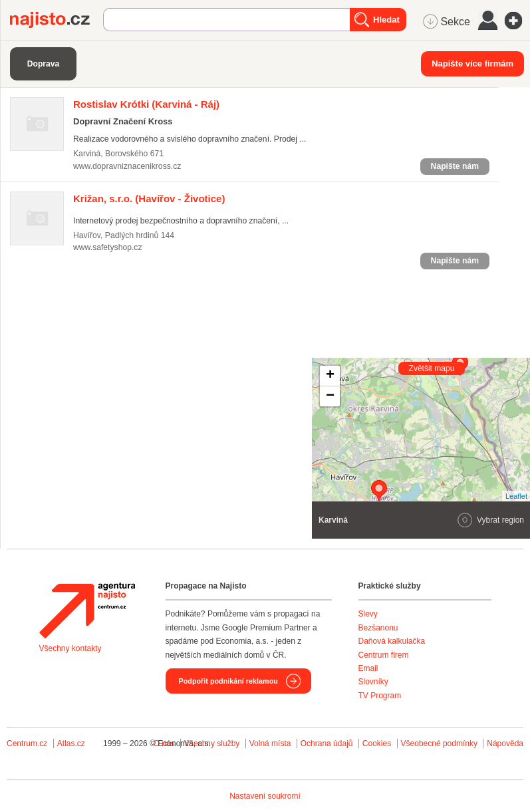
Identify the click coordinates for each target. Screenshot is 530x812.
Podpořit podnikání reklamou (228, 681)
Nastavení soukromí (265, 796)
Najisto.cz (57, 20)
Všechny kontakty (70, 648)
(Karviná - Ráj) (146, 104)
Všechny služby (213, 744)
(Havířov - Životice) (149, 199)
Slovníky (373, 682)
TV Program (380, 696)
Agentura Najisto (87, 610)
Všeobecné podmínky (439, 744)
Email (368, 668)
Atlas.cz (71, 744)
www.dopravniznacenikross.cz (127, 166)
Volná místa (270, 744)
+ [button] (330, 376)
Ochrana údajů (327, 744)
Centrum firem (384, 655)
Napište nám (455, 166)
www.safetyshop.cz (108, 247)
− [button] (330, 396)
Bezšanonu (378, 628)
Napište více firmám (472, 64)
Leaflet (516, 496)
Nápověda (505, 744)
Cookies (377, 744)
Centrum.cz (27, 744)
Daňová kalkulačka (392, 641)
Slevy (368, 614)
